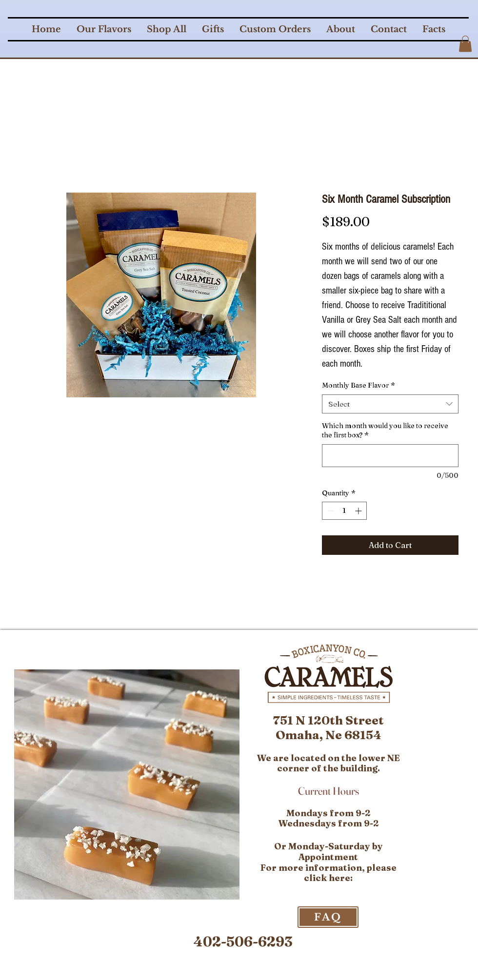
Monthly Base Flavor (358, 385)
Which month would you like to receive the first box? (385, 431)
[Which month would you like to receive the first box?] (390, 456)
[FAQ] (328, 917)
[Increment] (359, 511)
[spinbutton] (344, 511)
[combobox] (390, 404)
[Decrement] (329, 511)
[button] (465, 44)
